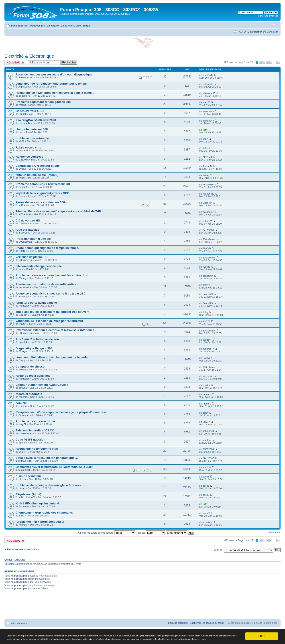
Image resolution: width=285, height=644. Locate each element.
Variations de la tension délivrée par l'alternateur (49, 321)
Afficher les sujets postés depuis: (106, 533)
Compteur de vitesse (30, 367)
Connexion (272, 32)
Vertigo (25, 297)
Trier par (150, 533)
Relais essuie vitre (28, 147)
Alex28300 (208, 458)
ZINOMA (24, 160)
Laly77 (22, 424)
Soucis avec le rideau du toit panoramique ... (47, 458)
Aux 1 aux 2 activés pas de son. (38, 339)
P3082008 (208, 449)
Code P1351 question (30, 440)
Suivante (273, 532)
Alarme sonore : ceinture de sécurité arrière (46, 284)
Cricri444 (208, 203)
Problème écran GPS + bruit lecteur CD (43, 184)
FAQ (240, 32)
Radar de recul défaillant (33, 376)
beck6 (206, 477)
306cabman (25, 242)
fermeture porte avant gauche (36, 303)
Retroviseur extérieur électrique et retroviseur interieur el (55, 330)
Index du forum (19, 26)
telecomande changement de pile (39, 266)
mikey (22, 178)
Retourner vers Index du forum (24, 549)
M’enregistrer (254, 32)
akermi (23, 479)
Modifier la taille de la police (275, 25)
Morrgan (23, 351)
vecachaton (25, 287)
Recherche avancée (267, 16)
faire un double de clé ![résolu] (37, 175)
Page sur (245, 62)
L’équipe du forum (178, 623)
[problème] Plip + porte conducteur (40, 522)
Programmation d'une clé (33, 239)
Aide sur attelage (27, 230)
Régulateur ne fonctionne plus (37, 449)
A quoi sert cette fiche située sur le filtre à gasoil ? (51, 294)
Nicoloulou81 (28, 497)
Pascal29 (208, 294)
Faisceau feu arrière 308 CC (35, 430)
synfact (23, 187)
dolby (206, 148)
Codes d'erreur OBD (30, 111)
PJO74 (23, 324)
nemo (22, 488)
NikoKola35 (209, 93)
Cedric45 (24, 315)
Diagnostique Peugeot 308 (34, 348)
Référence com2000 (29, 157)
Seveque (24, 415)
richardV (207, 221)
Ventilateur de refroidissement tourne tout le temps (51, 84)
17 (278, 62)
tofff (205, 130)
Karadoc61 (25, 196)
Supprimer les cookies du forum (207, 623)
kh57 (22, 141)
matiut (22, 105)
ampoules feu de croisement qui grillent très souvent (52, 312)
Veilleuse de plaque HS (32, 257)
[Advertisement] (142, 606)
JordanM (207, 166)
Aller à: (218, 550)
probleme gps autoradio (32, 138)
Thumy (23, 278)
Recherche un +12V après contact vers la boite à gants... (55, 93)
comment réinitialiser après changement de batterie (52, 357)
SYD (21, 516)
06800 (22, 114)
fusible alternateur (28, 476)
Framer (25, 205)
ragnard (23, 397)
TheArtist (26, 214)
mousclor (24, 306)
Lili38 (22, 452)
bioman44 (208, 75)
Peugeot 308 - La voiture (44, 26)
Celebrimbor (26, 223)
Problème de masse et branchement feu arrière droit (52, 275)
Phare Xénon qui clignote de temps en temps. (47, 248)
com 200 (21, 403)
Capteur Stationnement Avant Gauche (42, 385)
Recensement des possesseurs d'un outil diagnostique (54, 74)
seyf (21, 269)
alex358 (25, 470)
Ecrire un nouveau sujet (15, 62)
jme (21, 132)
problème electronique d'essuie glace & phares (48, 485)
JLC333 (207, 467)
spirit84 (23, 342)
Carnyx (23, 360)
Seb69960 (24, 233)
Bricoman (24, 506)
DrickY (22, 169)
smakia (23, 388)
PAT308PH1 (209, 185)
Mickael (23, 525)
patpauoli (26, 87)
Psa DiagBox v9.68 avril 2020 (36, 120)
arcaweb (207, 522)
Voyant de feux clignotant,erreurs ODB (43, 193)
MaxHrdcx (27, 461)
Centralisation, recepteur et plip (38, 166)
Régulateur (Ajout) (28, 494)
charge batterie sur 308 (32, 129)
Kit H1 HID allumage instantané (37, 503)
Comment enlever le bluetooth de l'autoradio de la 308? (54, 467)
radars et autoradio (29, 394)
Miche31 (24, 150)
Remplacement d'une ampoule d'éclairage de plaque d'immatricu (61, 412)
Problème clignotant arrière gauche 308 (43, 102)
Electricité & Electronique (76, 26)
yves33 (207, 102)
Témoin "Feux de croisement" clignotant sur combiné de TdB (58, 211)
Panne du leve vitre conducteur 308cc (42, 202)
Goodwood (27, 77)
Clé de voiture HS (28, 220)
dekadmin (208, 276)
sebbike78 (24, 96)
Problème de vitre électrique (35, 421)
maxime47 (208, 112)
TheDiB (23, 251)
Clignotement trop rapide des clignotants (44, 513)
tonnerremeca (26, 433)
